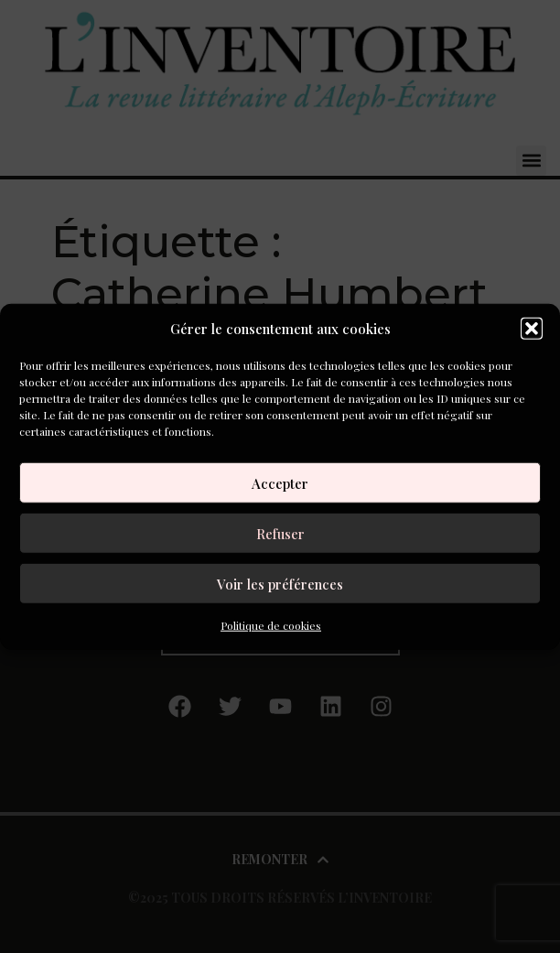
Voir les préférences (280, 583)
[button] (532, 329)
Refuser (280, 533)
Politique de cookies (271, 625)
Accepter (280, 482)
